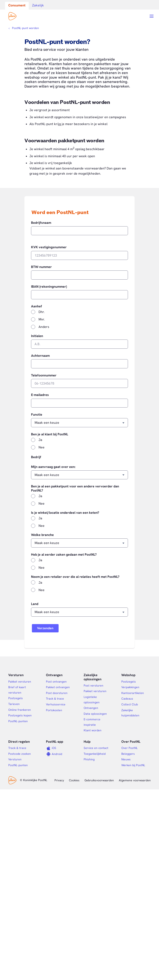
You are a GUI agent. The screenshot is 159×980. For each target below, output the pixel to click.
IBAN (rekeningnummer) (49, 287)
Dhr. (42, 312)
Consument (17, 5)
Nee (42, 447)
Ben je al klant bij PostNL (50, 434)
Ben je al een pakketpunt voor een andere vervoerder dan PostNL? (75, 488)
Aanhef (37, 306)
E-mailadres (40, 395)
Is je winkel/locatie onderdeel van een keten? (65, 513)
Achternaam (40, 356)
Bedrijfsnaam (41, 223)
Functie (37, 415)
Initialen (37, 336)
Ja (40, 440)
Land (35, 604)
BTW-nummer (41, 267)
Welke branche (42, 535)
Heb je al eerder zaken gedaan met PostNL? (64, 555)
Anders (44, 327)
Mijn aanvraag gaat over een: (53, 467)
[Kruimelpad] (24, 28)
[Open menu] (152, 16)
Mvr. (42, 319)
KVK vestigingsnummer (49, 247)
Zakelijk (38, 5)
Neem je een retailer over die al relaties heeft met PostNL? (75, 577)
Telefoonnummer (44, 375)
